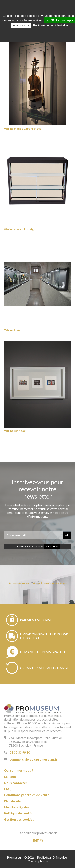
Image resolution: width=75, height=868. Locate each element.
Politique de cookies (19, 813)
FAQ (7, 789)
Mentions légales (17, 807)
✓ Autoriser (52, 546)
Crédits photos (38, 861)
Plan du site (12, 801)
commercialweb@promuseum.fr (34, 759)
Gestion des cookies (19, 819)
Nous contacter (16, 783)
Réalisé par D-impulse (52, 857)
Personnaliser (21, 25)
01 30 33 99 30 (20, 752)
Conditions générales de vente (27, 795)
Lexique (10, 776)
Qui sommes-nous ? (19, 770)
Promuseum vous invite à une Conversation (37, 583)
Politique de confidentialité (51, 25)
